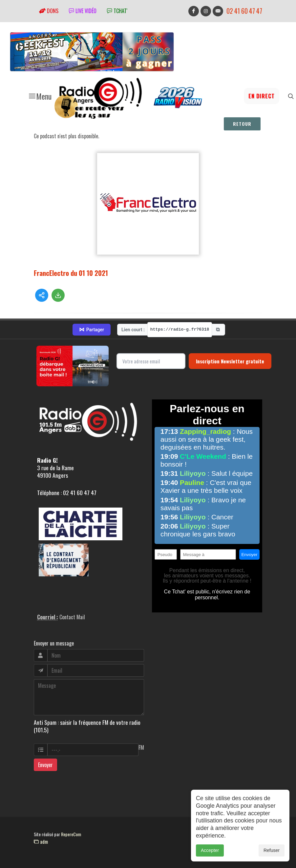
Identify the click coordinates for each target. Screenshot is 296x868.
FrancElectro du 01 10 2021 (71, 273)
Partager (92, 330)
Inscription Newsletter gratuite (230, 361)
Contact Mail (72, 617)
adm (41, 841)
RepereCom (71, 834)
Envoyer (45, 765)
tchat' (117, 11)
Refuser (272, 850)
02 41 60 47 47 (244, 11)
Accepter (210, 850)
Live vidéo (83, 11)
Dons (49, 11)
